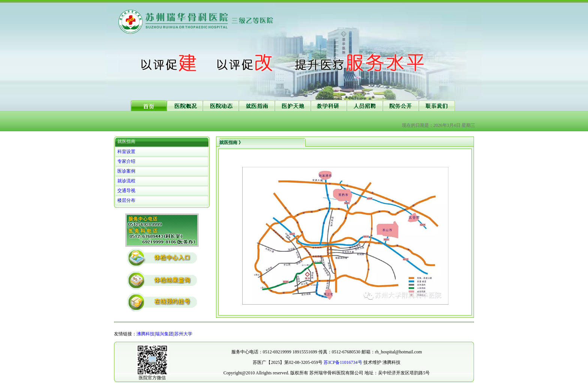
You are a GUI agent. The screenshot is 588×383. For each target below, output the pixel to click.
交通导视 (126, 191)
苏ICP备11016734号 (343, 362)
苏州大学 (183, 334)
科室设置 (126, 152)
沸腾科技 (145, 334)
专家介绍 (126, 161)
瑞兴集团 (164, 334)
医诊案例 (126, 171)
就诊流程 (126, 181)
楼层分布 (126, 200)
